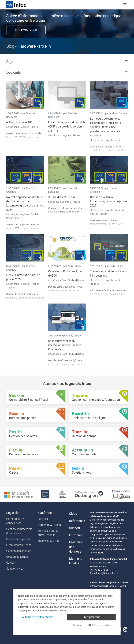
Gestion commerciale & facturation (19, 531)
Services (43, 519)
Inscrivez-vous (26, 30)
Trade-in (19, 218)
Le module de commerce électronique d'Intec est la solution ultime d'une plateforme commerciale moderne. (106, 127)
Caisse (10, 563)
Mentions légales (76, 561)
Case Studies (69, 280)
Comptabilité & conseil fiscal (15, 521)
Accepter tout (92, 617)
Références (77, 521)
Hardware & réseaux (50, 525)
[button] (67, 63)
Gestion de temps (17, 557)
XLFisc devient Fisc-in (62, 197)
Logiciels (25, 127)
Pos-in (10, 218)
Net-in (118, 140)
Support (75, 528)
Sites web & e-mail (49, 541)
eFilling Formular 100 (19, 122)
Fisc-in (34, 127)
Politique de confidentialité (37, 617)
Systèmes (45, 513)
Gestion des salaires (19, 551)
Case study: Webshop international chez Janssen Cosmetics (65, 345)
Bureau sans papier (18, 539)
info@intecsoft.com (108, 573)
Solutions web (15, 569)
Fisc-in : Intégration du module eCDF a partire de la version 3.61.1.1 (67, 127)
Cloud (73, 514)
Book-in (35, 214)
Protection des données (76, 547)
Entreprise (76, 535)
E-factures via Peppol (19, 545)
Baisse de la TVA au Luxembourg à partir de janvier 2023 (109, 201)
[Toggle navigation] (125, 5)
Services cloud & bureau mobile (48, 533)
